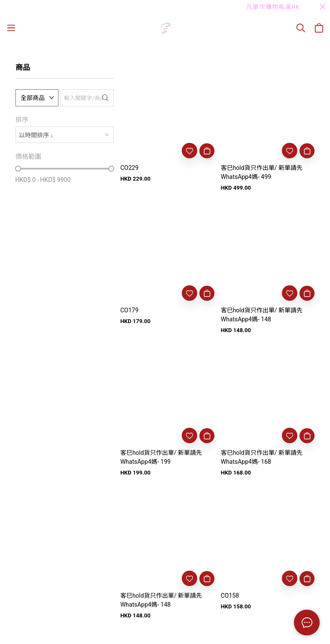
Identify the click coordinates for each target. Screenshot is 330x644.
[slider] (18, 169)
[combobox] (65, 135)
